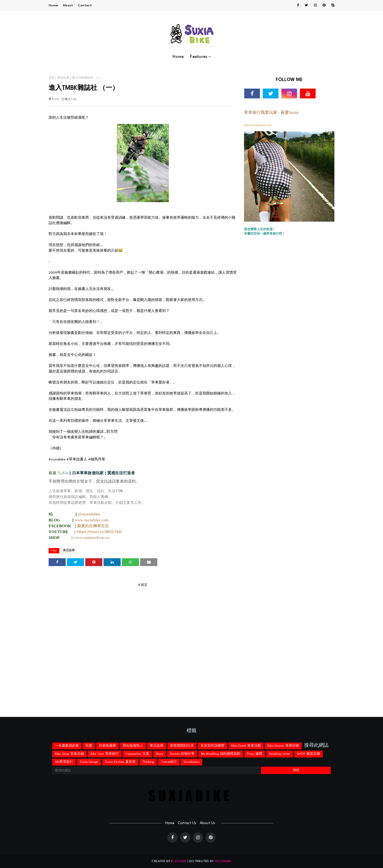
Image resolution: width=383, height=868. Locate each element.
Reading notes (280, 754)
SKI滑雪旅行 (64, 762)
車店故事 (63, 78)
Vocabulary (191, 762)
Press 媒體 (255, 754)
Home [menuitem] (178, 57)
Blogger (179, 861)
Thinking (148, 762)
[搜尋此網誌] (157, 770)
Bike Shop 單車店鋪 (69, 754)
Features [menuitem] (199, 57)
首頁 (52, 78)
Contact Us (187, 823)
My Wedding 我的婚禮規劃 (221, 754)
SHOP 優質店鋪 (308, 754)
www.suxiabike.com (92, 520)
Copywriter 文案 (137, 754)
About (68, 5)
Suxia (55, 99)
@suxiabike (89, 514)
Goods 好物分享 (182, 754)
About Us (207, 823)
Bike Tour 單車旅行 (105, 754)
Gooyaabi (223, 861)
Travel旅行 (169, 762)
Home (53, 5)
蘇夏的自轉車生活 (93, 526)
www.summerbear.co (91, 538)
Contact (85, 5)
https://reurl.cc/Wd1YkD (99, 532)
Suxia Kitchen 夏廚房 (120, 762)
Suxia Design (89, 762)
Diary (160, 754)
